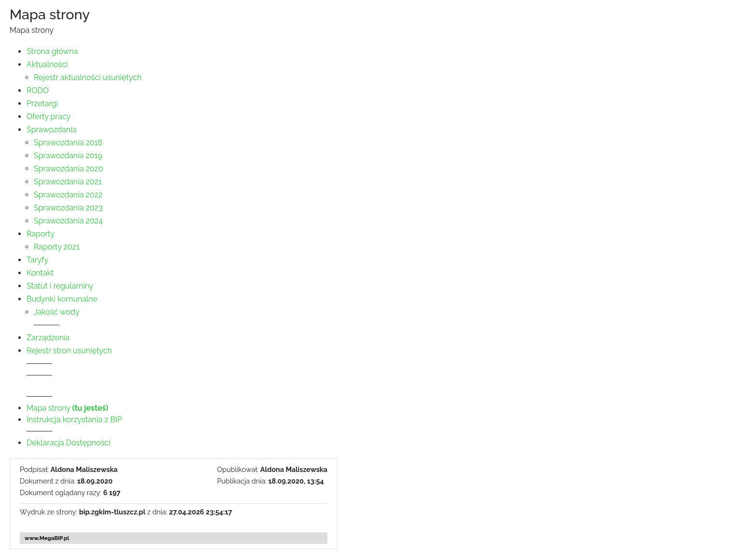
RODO (38, 90)
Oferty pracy (48, 117)
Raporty (40, 234)
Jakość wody (57, 312)
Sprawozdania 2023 (68, 208)
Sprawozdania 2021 (68, 182)
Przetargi (42, 104)
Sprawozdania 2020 (68, 169)
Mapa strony (67, 408)
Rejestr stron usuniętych (69, 351)
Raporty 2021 (57, 247)
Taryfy (37, 260)
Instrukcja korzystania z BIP (74, 420)
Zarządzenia (48, 338)
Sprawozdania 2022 (68, 195)
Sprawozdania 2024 (68, 221)
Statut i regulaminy (60, 286)
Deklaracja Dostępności (68, 443)
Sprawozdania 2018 (68, 143)
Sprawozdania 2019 (68, 156)
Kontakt (40, 273)
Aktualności (47, 64)
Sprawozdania (52, 130)
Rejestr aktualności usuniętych (88, 77)
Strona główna (52, 51)
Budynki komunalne (62, 299)
